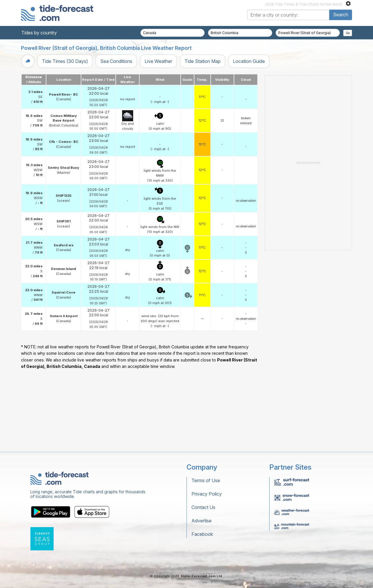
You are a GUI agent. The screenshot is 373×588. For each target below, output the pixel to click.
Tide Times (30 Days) (65, 61)
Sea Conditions (116, 61)
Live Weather (158, 61)
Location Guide (249, 61)
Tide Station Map (203, 61)
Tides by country (39, 33)
